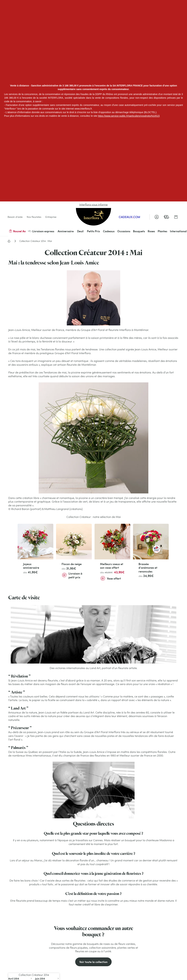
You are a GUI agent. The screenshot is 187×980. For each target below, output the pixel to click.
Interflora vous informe (93, 205)
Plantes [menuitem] (162, 231)
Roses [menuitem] (151, 231)
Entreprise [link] (51, 217)
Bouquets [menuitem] (139, 231)
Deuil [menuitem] (80, 231)
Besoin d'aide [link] (15, 217)
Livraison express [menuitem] (41, 231)
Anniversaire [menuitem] (66, 231)
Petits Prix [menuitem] (93, 231)
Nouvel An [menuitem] (17, 231)
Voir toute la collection (93, 962)
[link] (166, 217)
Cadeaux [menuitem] (109, 231)
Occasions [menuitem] (124, 231)
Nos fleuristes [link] (34, 217)
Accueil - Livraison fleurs (9, 241)
